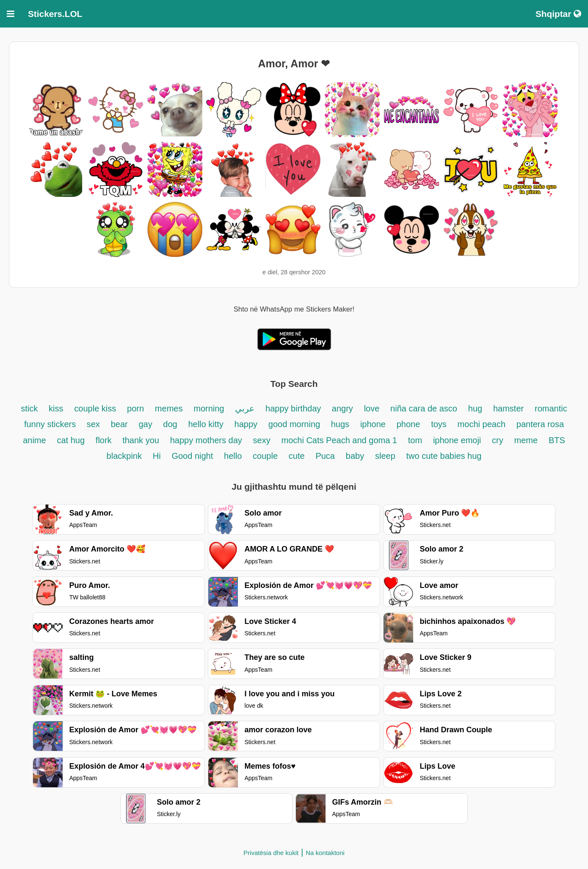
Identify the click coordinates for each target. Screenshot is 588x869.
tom (415, 440)
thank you (141, 440)
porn (135, 408)
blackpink (124, 456)
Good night (192, 456)
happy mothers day (206, 440)
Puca (325, 456)
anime (34, 440)
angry (342, 408)
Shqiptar (558, 14)
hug (475, 408)
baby (355, 456)
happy (246, 424)
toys (439, 424)
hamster (508, 408)
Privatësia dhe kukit (271, 853)
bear (119, 424)
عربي (245, 408)
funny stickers (51, 424)
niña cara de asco (424, 408)
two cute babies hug (444, 456)
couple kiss (95, 408)
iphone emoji (457, 440)
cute (297, 456)
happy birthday (294, 408)
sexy (262, 440)
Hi (157, 456)
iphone (373, 424)
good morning (295, 424)
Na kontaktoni (325, 853)
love (372, 408)
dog (170, 424)
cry (498, 440)
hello (233, 456)
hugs (340, 424)
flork (105, 440)
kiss (56, 408)
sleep (385, 456)
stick (29, 408)
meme (526, 440)
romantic (551, 408)
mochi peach (482, 424)
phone (409, 424)
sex (93, 424)
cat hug (71, 440)
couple (265, 456)
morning (209, 408)
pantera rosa (540, 424)
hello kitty (206, 424)
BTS (557, 440)
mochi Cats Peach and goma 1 (339, 440)
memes (169, 408)
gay (146, 424)
